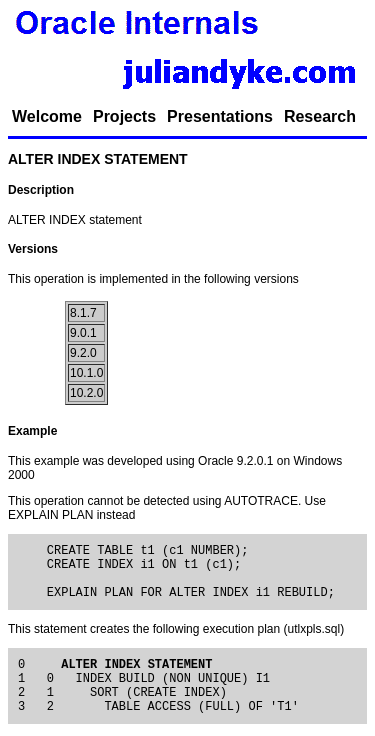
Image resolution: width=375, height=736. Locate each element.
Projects (124, 116)
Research (320, 116)
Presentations (220, 116)
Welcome (47, 116)
